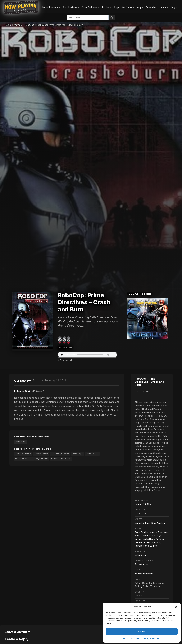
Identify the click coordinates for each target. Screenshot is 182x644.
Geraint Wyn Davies (60, 454)
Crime (145, 583)
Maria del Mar (92, 454)
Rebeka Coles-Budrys (61, 459)
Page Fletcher (42, 459)
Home (8, 25)
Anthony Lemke (41, 454)
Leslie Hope (77, 454)
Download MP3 (67, 360)
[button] (176, 607)
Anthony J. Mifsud (23, 454)
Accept (142, 631)
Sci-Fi (152, 583)
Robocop (29, 25)
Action (138, 583)
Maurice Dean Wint (24, 459)
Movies (18, 25)
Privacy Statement (151, 638)
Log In (174, 7)
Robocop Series (23, 391)
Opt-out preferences (132, 638)
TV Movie (155, 586)
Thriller (146, 586)
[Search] (112, 17)
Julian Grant (21, 442)
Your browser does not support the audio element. (87, 355)
